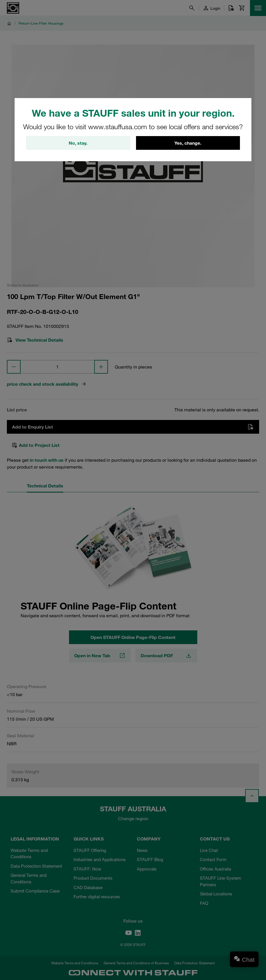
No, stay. (78, 143)
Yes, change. (188, 143)
